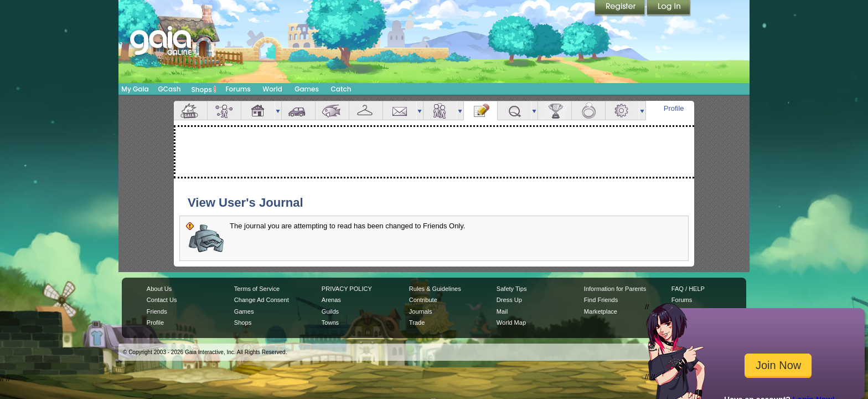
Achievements (555, 111)
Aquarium (332, 111)
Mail (400, 111)
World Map (511, 323)
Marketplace (601, 311)
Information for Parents (615, 289)
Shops (204, 89)
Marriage (588, 111)
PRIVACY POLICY (347, 289)
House (258, 111)
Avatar (224, 111)
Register (621, 8)
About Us (159, 289)
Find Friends (601, 300)
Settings (622, 111)
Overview (190, 111)
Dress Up (509, 300)
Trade (417, 323)
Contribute (423, 300)
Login (669, 8)
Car (298, 111)
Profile (674, 108)
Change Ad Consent (262, 300)
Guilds (330, 311)
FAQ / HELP (688, 289)
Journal (480, 111)
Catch (341, 89)
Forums (238, 89)
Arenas (331, 300)
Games (307, 89)
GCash (170, 89)
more (278, 111)
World (272, 89)
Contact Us (162, 300)
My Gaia (135, 89)
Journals (421, 311)
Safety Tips (512, 289)
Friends (440, 111)
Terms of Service (257, 289)
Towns (330, 323)
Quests (514, 111)
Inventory (366, 111)
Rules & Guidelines (435, 289)
